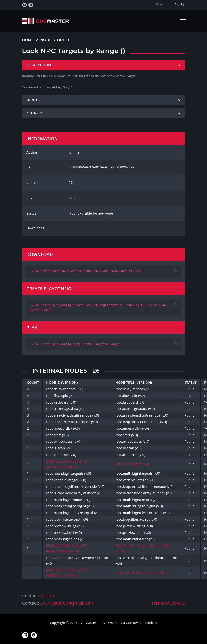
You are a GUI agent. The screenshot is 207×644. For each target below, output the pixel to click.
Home (28, 40)
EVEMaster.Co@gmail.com (67, 603)
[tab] (103, 65)
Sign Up (180, 4)
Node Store (53, 40)
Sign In (161, 4)
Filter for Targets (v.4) (132, 464)
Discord (48, 595)
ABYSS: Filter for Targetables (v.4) (141, 573)
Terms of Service (168, 603)
